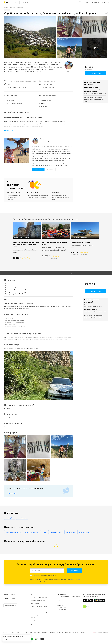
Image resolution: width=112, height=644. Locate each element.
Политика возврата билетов (39, 607)
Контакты (83, 633)
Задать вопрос (38, 170)
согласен (36, 575)
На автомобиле (84, 532)
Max (65, 607)
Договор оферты (35, 610)
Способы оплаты (35, 621)
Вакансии (68, 633)
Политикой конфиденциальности (66, 581)
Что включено (52, 273)
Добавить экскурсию (10, 605)
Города (9, 595)
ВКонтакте (60, 607)
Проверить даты (95, 73)
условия (20, 640)
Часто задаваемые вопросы (39, 598)
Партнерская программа (41, 633)
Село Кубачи (10, 518)
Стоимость (42, 273)
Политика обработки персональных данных (41, 617)
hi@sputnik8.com (61, 609)
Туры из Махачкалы (32, 532)
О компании (29, 633)
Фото (78, 273)
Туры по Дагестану (56, 532)
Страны (9, 598)
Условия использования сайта (39, 613)
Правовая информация (57, 633)
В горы (44, 532)
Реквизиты (75, 633)
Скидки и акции (35, 604)
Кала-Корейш (22, 518)
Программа (32, 273)
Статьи (32, 594)
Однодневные (70, 532)
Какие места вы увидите (67, 273)
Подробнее (50, 170)
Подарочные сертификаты (38, 601)
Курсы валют (34, 624)
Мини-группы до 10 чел (14, 532)
